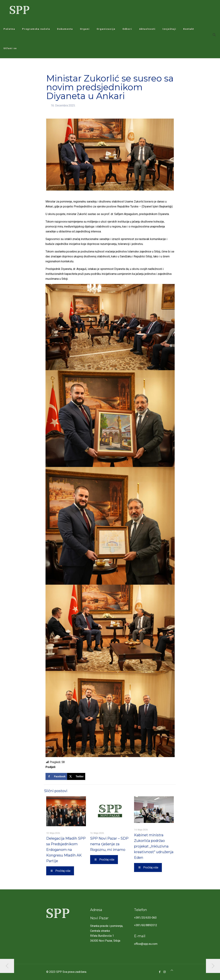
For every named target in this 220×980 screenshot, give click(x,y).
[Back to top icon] (172, 970)
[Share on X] (76, 776)
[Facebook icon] (160, 972)
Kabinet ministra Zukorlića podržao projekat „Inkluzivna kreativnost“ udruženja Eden (154, 846)
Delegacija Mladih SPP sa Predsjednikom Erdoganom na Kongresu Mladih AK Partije (66, 850)
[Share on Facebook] (56, 776)
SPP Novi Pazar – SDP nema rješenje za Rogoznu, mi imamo (109, 844)
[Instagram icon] (165, 972)
